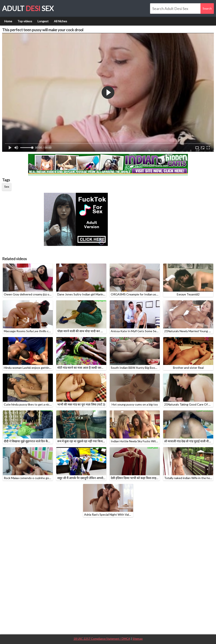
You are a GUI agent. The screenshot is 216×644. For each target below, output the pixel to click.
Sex (7, 187)
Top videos (25, 21)
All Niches (60, 21)
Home (8, 21)
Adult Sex (28, 8)
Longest (43, 21)
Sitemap (138, 639)
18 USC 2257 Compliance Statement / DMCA (102, 639)
